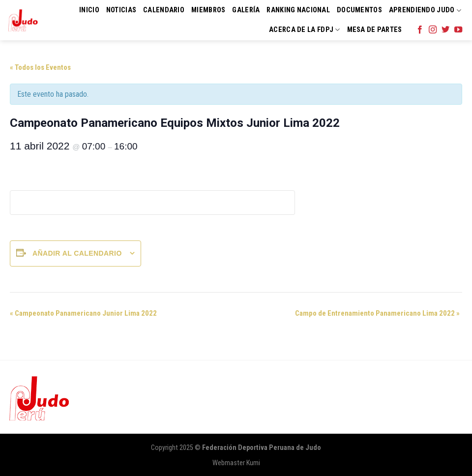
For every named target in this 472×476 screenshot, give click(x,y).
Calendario (164, 10)
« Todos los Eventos (40, 67)
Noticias (121, 10)
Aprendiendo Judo (425, 11)
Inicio (89, 10)
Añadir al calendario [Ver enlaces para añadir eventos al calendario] (77, 253)
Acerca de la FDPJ (304, 30)
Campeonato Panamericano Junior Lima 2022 (83, 313)
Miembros (208, 10)
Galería (246, 10)
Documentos (359, 10)
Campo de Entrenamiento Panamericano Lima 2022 (377, 313)
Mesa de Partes (375, 30)
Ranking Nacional (298, 10)
